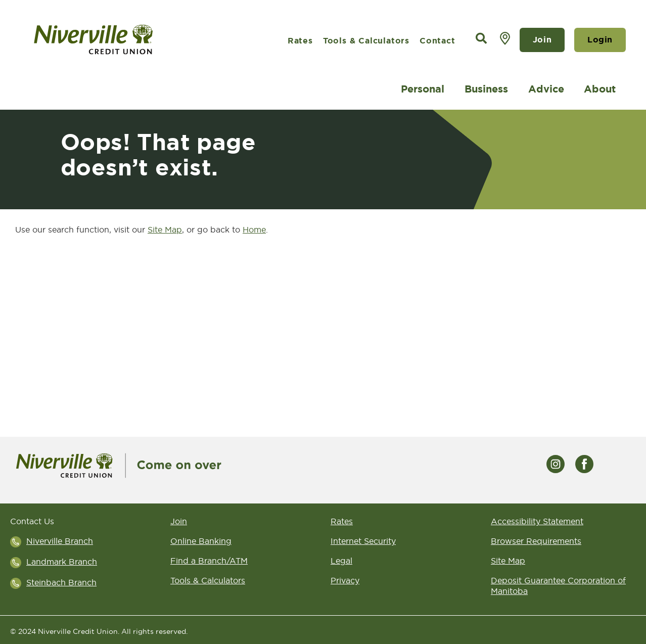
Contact (437, 41)
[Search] (481, 39)
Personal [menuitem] (423, 89)
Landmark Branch (62, 562)
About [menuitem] (600, 89)
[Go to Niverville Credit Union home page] (121, 40)
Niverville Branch (60, 541)
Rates (300, 41)
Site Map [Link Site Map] (165, 229)
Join (542, 40)
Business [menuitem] (486, 89)
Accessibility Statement (537, 521)
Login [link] (600, 40)
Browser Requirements (536, 541)
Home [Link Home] (254, 229)
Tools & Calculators (366, 41)
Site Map (508, 561)
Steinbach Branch (61, 582)
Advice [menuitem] (546, 89)
